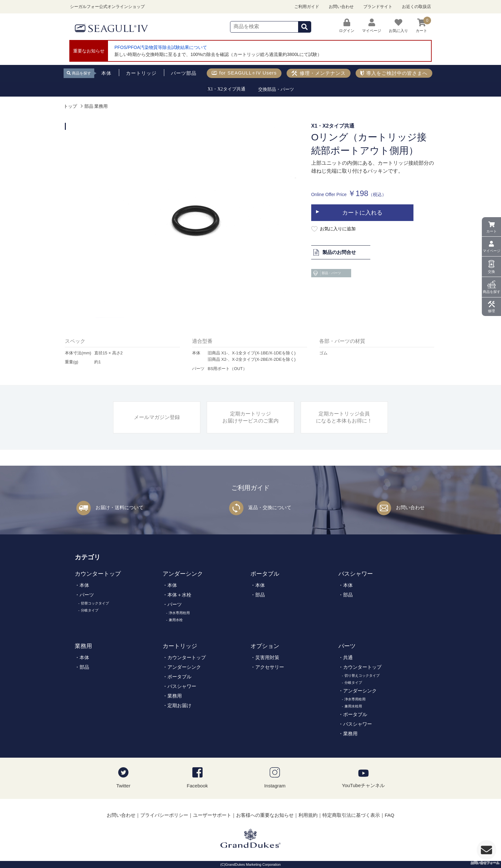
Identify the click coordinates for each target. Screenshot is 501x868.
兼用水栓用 (353, 706)
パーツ (87, 595)
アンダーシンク (183, 574)
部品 (260, 595)
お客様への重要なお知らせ (265, 815)
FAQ (389, 815)
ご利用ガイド (307, 7)
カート (492, 231)
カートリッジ (180, 646)
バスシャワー (356, 574)
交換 (491, 272)
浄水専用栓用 (179, 613)
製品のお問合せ (334, 252)
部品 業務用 (96, 106)
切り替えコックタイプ (362, 675)
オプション (265, 646)
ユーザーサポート (212, 815)
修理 (491, 311)
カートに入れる (362, 213)
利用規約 (308, 815)
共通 (348, 657)
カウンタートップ (98, 574)
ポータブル (265, 574)
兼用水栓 (176, 620)
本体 (84, 585)
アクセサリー (270, 667)
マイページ (492, 251)
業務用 (83, 646)
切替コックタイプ (95, 603)
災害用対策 (267, 657)
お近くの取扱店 (416, 7)
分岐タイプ (90, 610)
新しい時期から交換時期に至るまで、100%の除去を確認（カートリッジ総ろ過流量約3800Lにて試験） (218, 54)
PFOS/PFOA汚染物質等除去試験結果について (161, 47)
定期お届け (179, 705)
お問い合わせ (341, 7)
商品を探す (492, 292)
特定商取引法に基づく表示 (351, 815)
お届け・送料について (119, 507)
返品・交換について (270, 507)
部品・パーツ (327, 273)
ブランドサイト (378, 7)
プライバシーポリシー (164, 815)
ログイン (347, 26)
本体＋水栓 (179, 595)
